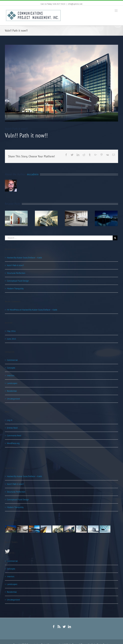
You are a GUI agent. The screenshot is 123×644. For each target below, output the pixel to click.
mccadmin (33, 174)
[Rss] (59, 627)
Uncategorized (13, 399)
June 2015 (11, 339)
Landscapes (12, 383)
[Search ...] (59, 238)
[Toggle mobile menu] (116, 11)
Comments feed (14, 436)
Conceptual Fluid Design (18, 281)
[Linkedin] (69, 627)
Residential (12, 391)
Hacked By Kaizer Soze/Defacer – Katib (24, 258)
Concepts (11, 368)
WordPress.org (13, 443)
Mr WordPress (13, 310)
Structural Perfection (16, 273)
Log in (10, 420)
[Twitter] (64, 627)
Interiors (11, 376)
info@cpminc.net (75, 4)
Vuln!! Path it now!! (15, 265)
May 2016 (11, 331)
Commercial (12, 360)
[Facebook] (54, 627)
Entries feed (12, 428)
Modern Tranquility (15, 289)
